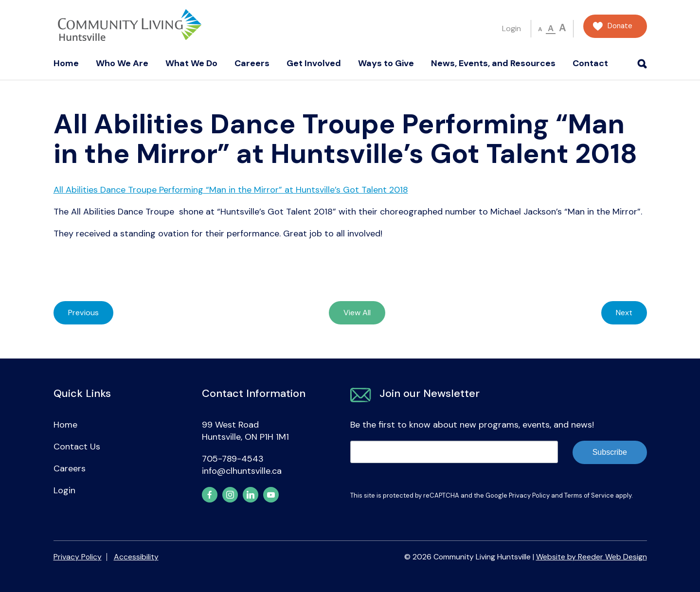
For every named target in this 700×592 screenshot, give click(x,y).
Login (512, 28)
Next (624, 313)
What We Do (191, 63)
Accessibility (136, 557)
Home (66, 63)
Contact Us (77, 447)
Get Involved (314, 63)
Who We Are (122, 63)
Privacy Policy (529, 495)
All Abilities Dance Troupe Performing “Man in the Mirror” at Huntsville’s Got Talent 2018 (231, 190)
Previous (83, 313)
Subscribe (610, 452)
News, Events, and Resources (493, 63)
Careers (252, 63)
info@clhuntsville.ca (242, 471)
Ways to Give (386, 63)
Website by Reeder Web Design (592, 557)
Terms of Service (589, 495)
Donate (620, 26)
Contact (590, 63)
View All (357, 313)
